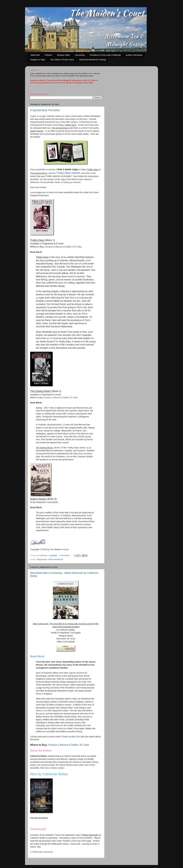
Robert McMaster (56, 559)
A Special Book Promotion (45, 110)
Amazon (49, 247)
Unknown (44, 555)
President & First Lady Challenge (105, 55)
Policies (48, 55)
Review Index (63, 55)
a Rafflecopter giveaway (41, 852)
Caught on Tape (38, 60)
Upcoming (80, 55)
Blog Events (42, 559)
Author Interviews (134, 55)
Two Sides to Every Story (62, 60)
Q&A (78, 737)
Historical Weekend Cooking (93, 60)
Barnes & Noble (63, 247)
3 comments (65, 555)
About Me (35, 55)
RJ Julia (77, 247)
